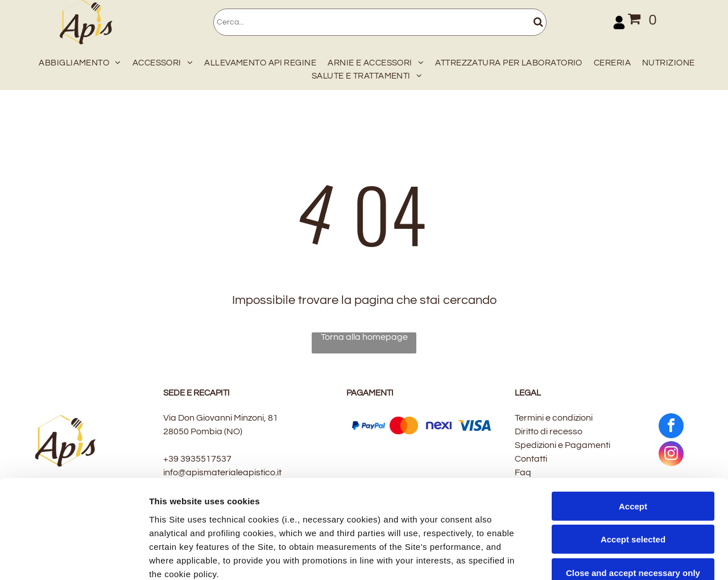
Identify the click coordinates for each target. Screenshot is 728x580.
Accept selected (633, 437)
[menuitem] (77, 61)
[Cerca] (380, 22)
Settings (578, 558)
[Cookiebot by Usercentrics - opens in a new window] (74, 558)
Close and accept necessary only (633, 470)
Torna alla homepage (364, 337)
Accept (633, 404)
